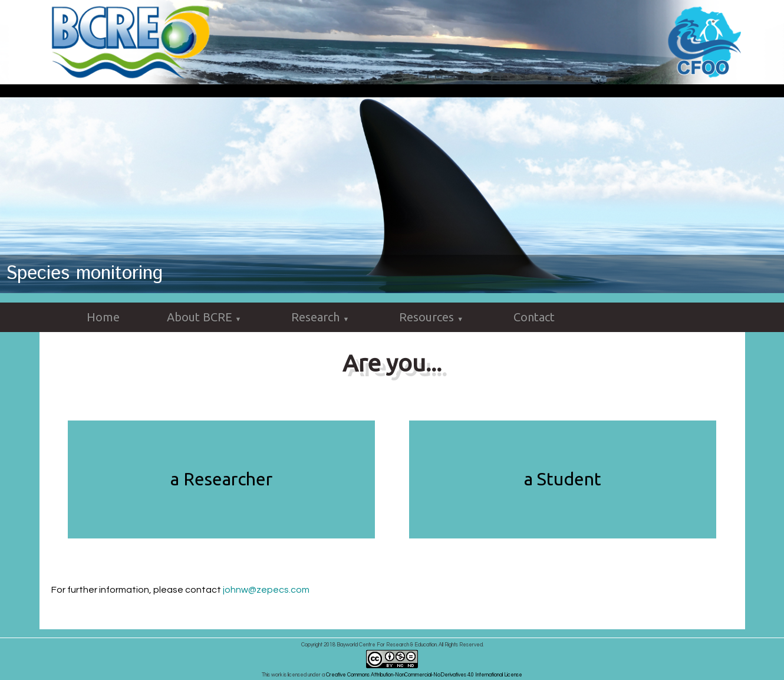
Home (103, 317)
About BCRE (206, 318)
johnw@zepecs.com (266, 590)
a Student (563, 479)
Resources (433, 318)
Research (322, 318)
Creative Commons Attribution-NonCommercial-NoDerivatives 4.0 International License (424, 675)
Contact (534, 317)
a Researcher (221, 479)
